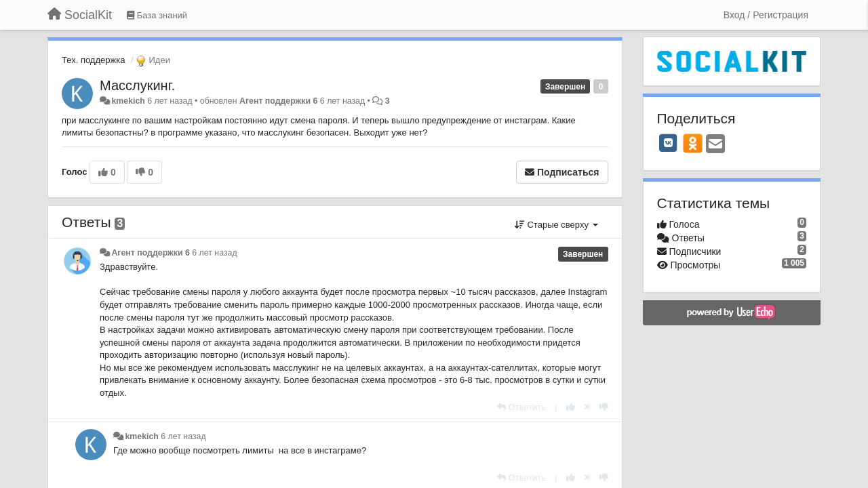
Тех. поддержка (93, 60)
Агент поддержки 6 (278, 101)
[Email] (715, 145)
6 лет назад (214, 253)
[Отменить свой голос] (587, 407)
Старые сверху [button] (556, 225)
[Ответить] (521, 407)
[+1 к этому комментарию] (571, 407)
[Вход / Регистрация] (766, 15)
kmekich (128, 101)
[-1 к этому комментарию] (604, 407)
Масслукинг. (137, 85)
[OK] (693, 143)
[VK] (669, 143)
